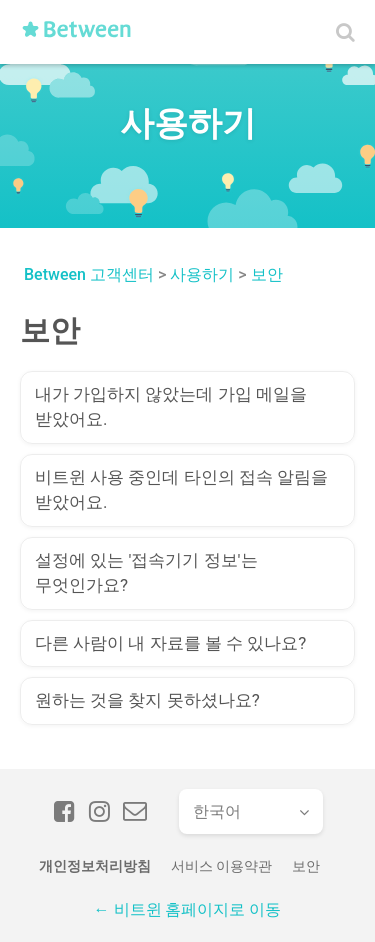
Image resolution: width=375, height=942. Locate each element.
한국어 (217, 811)
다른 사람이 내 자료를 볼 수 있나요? (170, 643)
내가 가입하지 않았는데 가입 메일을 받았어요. (171, 407)
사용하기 (202, 274)
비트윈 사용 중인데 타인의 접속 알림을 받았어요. (181, 490)
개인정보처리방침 (95, 866)
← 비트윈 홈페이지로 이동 (188, 909)
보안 (267, 274)
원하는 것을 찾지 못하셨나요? (147, 700)
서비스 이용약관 (221, 866)
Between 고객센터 (89, 274)
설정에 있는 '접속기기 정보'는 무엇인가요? (146, 573)
